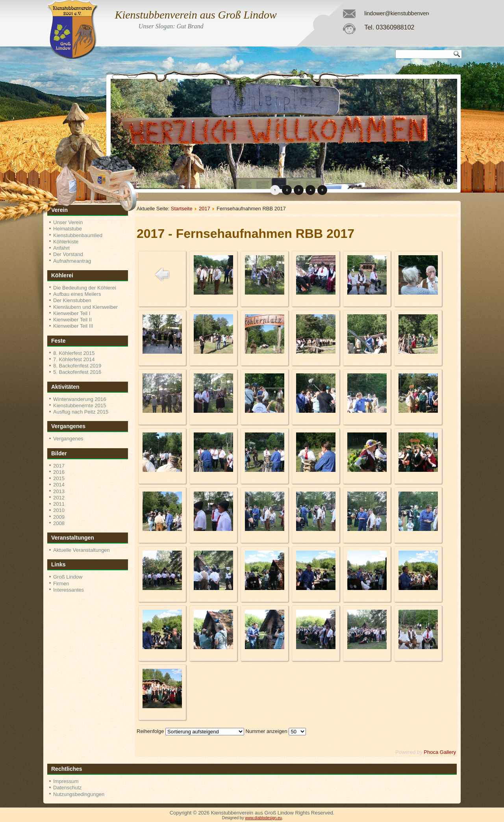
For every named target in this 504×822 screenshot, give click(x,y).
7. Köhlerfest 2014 (74, 359)
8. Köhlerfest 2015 (74, 353)
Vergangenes (68, 439)
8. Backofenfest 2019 (77, 366)
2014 (59, 485)
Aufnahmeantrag (72, 261)
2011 (59, 504)
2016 (59, 472)
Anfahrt (61, 248)
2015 (59, 478)
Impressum (66, 781)
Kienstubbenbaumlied (78, 235)
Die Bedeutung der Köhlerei (85, 288)
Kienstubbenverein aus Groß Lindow (196, 15)
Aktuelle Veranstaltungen (82, 550)
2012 (59, 498)
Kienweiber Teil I (72, 313)
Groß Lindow (68, 577)
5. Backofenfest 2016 (77, 372)
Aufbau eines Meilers (77, 294)
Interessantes (69, 590)
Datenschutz (67, 788)
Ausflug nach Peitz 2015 (81, 412)
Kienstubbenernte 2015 (80, 405)
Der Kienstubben (72, 300)
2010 (59, 510)
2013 (59, 491)
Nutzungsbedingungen (79, 794)
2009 (59, 517)
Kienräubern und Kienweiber (85, 307)
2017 (59, 466)
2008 (59, 523)
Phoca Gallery (440, 752)
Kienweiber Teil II (72, 320)
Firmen (61, 584)
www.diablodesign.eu (263, 818)
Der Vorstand (68, 254)
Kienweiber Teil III (73, 326)
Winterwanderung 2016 (80, 399)
